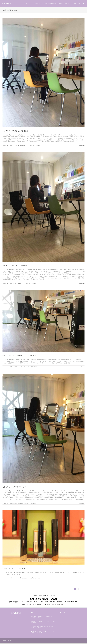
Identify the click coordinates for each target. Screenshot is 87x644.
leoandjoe (6, 145)
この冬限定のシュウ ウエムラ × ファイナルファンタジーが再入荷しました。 (43, 632)
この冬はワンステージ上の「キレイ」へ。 (17, 568)
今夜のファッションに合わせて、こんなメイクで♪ (19, 356)
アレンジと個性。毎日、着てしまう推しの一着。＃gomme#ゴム (42, 627)
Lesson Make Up (22, 367)
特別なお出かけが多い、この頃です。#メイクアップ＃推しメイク (43, 617)
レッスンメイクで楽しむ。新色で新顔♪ (16, 131)
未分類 (20, 283)
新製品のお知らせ (22, 578)
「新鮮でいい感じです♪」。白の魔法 (15, 266)
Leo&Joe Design (22, 145)
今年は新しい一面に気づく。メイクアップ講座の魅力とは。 (43, 622)
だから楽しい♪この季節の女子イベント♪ (16, 487)
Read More (81, 145)
